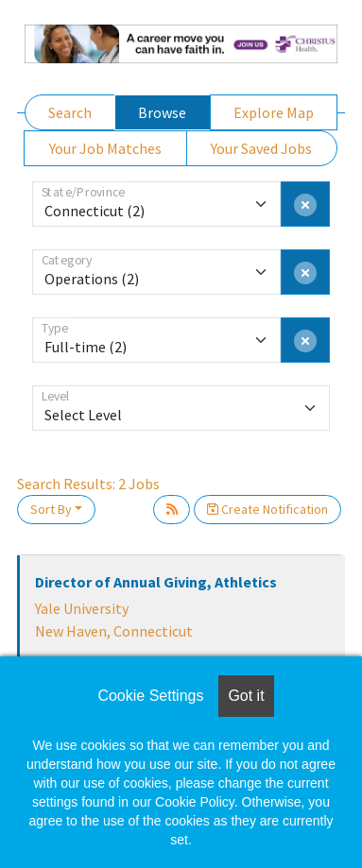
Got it (246, 696)
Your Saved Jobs (261, 148)
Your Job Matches (105, 148)
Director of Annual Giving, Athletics (156, 582)
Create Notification (267, 509)
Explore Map (274, 112)
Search (70, 112)
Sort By (51, 509)
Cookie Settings (150, 696)
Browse (162, 112)
